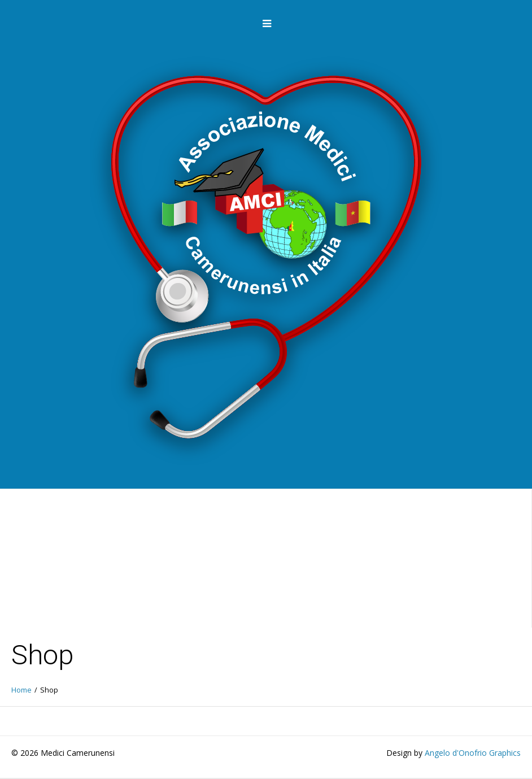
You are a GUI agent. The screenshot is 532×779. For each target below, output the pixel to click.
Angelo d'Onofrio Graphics (473, 753)
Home (21, 690)
